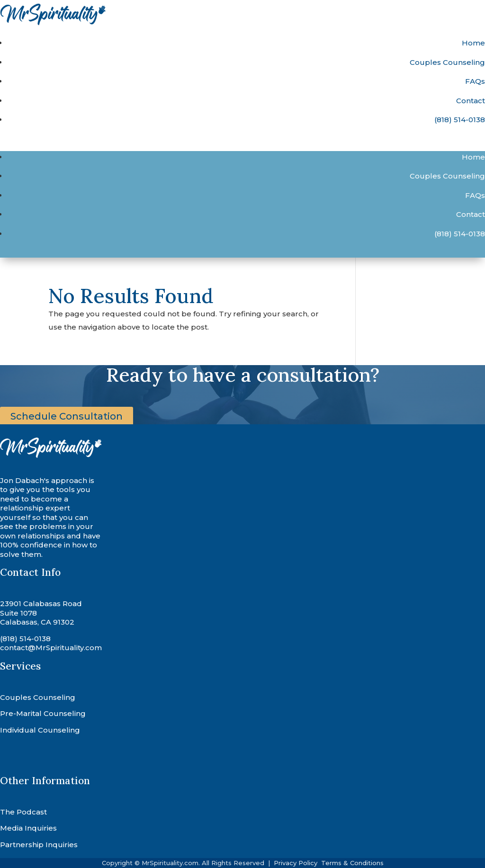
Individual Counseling (40, 730)
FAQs (475, 81)
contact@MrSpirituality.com (51, 648)
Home (473, 43)
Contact (471, 101)
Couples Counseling (447, 62)
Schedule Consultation (67, 416)
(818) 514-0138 (460, 120)
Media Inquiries (28, 828)
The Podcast (23, 812)
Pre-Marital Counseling (43, 713)
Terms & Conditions (352, 863)
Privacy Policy (296, 863)
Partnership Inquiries (39, 845)
